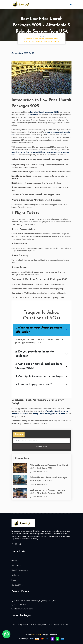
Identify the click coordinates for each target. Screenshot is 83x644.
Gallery (15, 575)
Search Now (41, 447)
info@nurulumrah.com (23, 609)
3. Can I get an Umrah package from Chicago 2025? (39, 366)
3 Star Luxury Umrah (21, 624)
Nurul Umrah (33, 115)
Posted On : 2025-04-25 (23, 53)
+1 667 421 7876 (20, 605)
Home (41, 36)
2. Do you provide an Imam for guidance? (35, 354)
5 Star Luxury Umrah (60, 624)
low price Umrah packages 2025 (44, 112)
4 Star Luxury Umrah (40, 624)
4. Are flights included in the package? (39, 376)
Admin (33, 472)
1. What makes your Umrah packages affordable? (39, 330)
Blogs (15, 580)
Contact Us (17, 585)
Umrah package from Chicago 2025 (27, 152)
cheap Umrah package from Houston (49, 414)
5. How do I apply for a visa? (33, 384)
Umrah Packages (20, 570)
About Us (16, 565)
